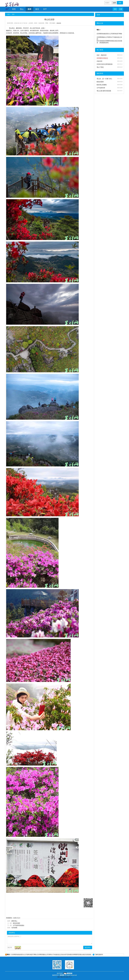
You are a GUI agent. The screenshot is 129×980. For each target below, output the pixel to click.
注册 (121, 9)
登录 (115, 9)
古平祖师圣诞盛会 (19, 925)
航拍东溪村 (17, 923)
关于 (45, 9)
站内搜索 (14, 928)
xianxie (59, 23)
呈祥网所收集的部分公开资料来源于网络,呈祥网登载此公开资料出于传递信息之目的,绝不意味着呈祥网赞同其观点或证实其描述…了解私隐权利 (54, 955)
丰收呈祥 (99, 61)
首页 (14, 9)
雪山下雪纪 (100, 67)
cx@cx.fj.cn (17, 918)
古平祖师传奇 (101, 88)
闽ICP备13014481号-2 (64, 977)
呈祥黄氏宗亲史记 (102, 58)
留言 (37, 9)
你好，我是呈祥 (102, 55)
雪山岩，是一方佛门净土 (104, 79)
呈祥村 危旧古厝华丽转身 (105, 64)
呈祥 (29, 9)
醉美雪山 (14, 921)
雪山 (22, 9)
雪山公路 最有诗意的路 (104, 91)
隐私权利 (105, 43)
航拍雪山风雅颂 (102, 85)
